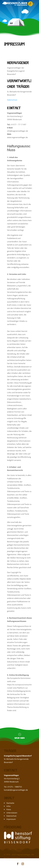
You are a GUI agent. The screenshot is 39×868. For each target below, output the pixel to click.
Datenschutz (12, 100)
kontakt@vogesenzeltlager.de (16, 790)
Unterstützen (12, 813)
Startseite (10, 803)
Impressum (11, 819)
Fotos (9, 809)
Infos (8, 806)
